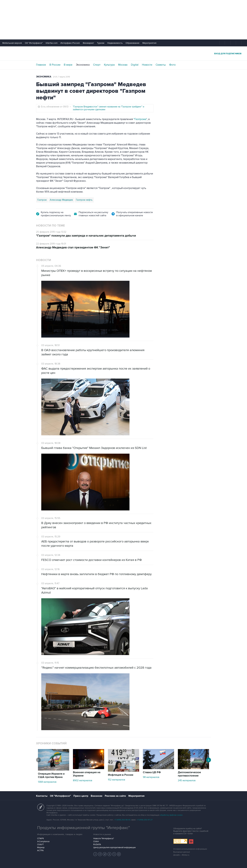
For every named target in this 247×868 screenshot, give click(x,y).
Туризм (101, 43)
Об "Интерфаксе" (34, 43)
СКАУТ (40, 844)
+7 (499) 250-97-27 (145, 820)
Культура (109, 65)
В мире (68, 65)
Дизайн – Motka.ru (181, 855)
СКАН (96, 842)
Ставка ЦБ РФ (152, 772)
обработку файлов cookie (171, 815)
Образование (132, 43)
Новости (147, 65)
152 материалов (116, 780)
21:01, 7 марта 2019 (61, 77)
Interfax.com (52, 43)
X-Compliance (43, 842)
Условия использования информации (190, 849)
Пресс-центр (81, 796)
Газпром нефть (84, 200)
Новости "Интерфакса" (104, 839)
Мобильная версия (12, 43)
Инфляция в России (121, 775)
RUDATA (97, 844)
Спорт (97, 65)
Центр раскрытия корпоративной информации (114, 847)
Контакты (42, 796)
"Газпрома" (140, 119)
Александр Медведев (61, 200)
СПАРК (41, 839)
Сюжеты (161, 65)
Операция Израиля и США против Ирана (51, 775)
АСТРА (40, 850)
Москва (123, 65)
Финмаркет (88, 43)
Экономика (83, 65)
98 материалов (151, 777)
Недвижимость (115, 43)
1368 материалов (47, 782)
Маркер (41, 847)
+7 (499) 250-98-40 (122, 820)
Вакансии (96, 796)
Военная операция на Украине (87, 774)
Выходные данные (182, 852)
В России (55, 65)
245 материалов (187, 780)
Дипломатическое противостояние (189, 774)
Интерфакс (123, 53)
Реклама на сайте (115, 796)
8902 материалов (83, 780)
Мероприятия (149, 43)
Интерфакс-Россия (70, 43)
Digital (135, 65)
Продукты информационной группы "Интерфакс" (83, 828)
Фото (172, 65)
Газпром (42, 200)
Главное (41, 65)
